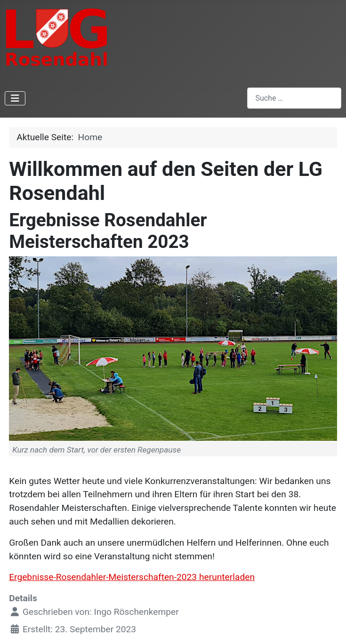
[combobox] (294, 98)
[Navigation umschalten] (15, 98)
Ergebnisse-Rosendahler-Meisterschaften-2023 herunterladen (132, 577)
